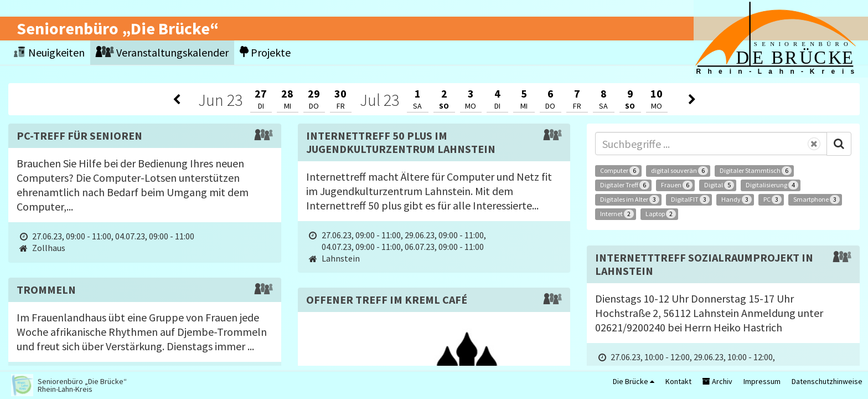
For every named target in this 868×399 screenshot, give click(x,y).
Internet (617, 214)
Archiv (717, 381)
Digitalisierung (772, 185)
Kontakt (678, 381)
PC (773, 199)
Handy (737, 199)
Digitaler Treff (625, 185)
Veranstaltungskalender (162, 52)
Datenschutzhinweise (827, 381)
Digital (719, 185)
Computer (620, 171)
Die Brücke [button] (634, 381)
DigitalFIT (690, 199)
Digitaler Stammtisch (756, 171)
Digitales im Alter (630, 199)
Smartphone (817, 199)
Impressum (762, 381)
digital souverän (680, 171)
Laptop (661, 214)
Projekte (265, 52)
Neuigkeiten (49, 52)
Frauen (677, 185)
